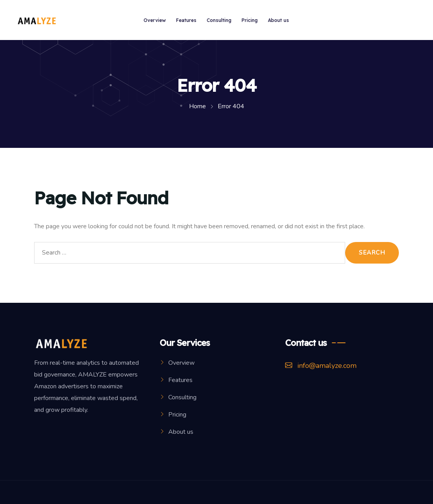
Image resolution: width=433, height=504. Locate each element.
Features (186, 20)
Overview (155, 20)
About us (278, 20)
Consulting (219, 20)
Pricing (250, 20)
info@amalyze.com (321, 366)
